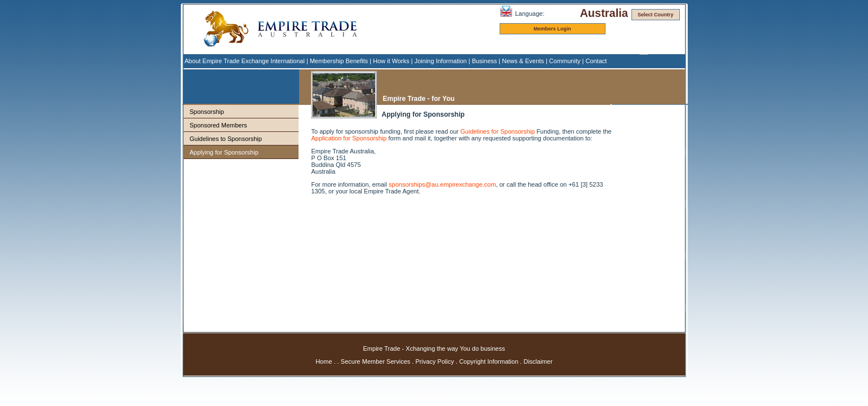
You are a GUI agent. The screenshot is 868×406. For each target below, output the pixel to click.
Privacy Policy (434, 361)
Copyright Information (489, 361)
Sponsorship (207, 112)
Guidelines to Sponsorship (226, 139)
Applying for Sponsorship (224, 152)
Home (324, 361)
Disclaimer (538, 361)
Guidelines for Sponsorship (497, 131)
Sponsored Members (219, 125)
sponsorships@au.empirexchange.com (442, 184)
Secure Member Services (376, 361)
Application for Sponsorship (349, 138)
